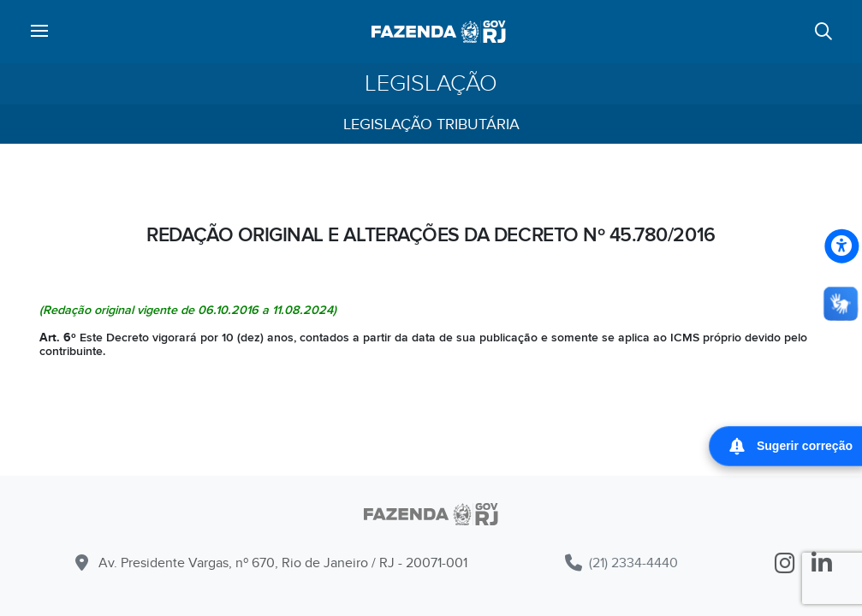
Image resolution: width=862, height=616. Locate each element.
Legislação (431, 84)
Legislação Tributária (431, 124)
